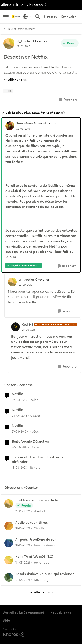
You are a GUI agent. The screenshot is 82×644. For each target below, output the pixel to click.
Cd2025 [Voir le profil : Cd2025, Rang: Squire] (36, 416)
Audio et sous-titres (31, 523)
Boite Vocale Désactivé (30, 442)
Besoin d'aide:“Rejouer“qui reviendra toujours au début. (46, 574)
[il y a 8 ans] (19, 416)
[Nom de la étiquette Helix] (8, 91)
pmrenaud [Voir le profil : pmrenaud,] (42, 563)
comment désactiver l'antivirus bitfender (38, 460)
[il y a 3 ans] (19, 468)
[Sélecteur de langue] (27, 17)
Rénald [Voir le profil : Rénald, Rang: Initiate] (35, 468)
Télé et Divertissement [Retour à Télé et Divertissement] (19, 29)
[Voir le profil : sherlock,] (9, 503)
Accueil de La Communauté (24, 613)
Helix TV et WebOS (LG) (34, 557)
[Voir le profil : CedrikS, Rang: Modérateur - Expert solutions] (16, 327)
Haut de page (61, 613)
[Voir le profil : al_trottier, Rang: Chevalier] (9, 43)
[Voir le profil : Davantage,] (9, 577)
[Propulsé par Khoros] (41, 633)
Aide (7, 620)
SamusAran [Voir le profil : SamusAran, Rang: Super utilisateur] (24, 123)
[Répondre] (68, 100)
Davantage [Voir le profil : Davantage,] (42, 580)
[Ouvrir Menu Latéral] (6, 17)
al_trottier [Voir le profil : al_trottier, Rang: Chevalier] (24, 41)
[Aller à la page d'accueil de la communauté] (16, 17)
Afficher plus (15, 80)
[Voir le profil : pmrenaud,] (9, 560)
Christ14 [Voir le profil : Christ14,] (39, 528)
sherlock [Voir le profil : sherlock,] (40, 511)
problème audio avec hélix (37, 500)
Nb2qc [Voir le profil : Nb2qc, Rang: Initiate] (34, 431)
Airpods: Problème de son (36, 540)
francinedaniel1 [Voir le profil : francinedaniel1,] (45, 545)
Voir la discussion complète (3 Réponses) (33, 113)
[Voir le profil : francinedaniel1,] (9, 543)
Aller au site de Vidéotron (22, 5)
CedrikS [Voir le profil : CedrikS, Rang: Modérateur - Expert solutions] (28, 324)
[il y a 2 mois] (23, 511)
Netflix (17, 394)
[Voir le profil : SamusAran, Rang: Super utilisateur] (10, 126)
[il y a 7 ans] (20, 400)
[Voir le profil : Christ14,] (9, 526)
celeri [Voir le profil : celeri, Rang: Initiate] (35, 400)
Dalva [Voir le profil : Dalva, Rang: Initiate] (35, 447)
